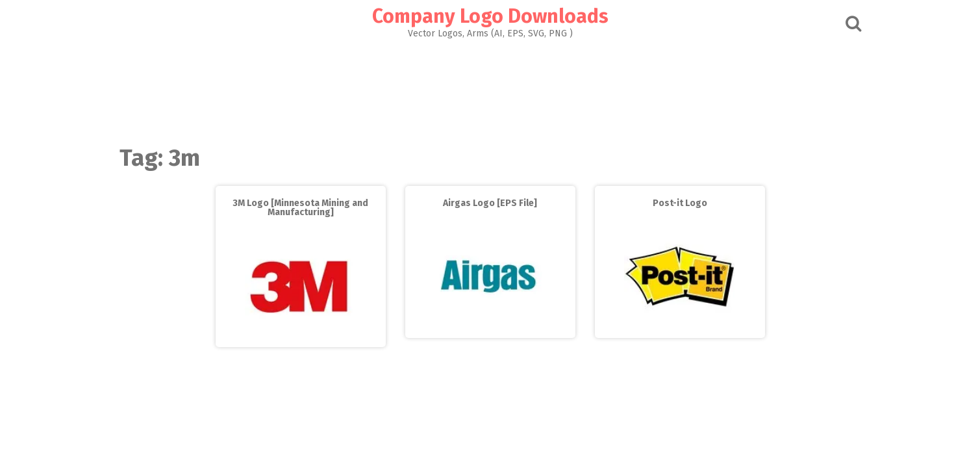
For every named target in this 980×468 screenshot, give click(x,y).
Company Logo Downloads (490, 16)
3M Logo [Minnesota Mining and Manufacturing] (300, 208)
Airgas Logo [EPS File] (490, 203)
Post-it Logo (680, 203)
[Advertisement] (490, 88)
